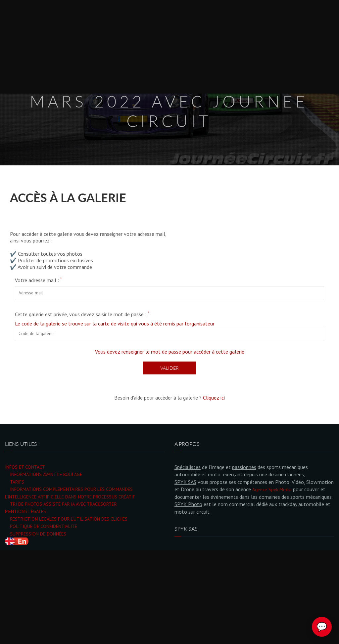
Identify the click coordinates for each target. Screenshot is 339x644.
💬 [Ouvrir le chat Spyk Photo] (322, 627)
